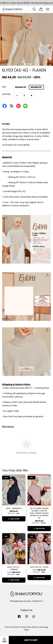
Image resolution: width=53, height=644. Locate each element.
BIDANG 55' (36, 87)
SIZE (4, 87)
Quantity (6, 94)
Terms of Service (12, 627)
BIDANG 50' (21, 87)
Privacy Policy (25, 627)
